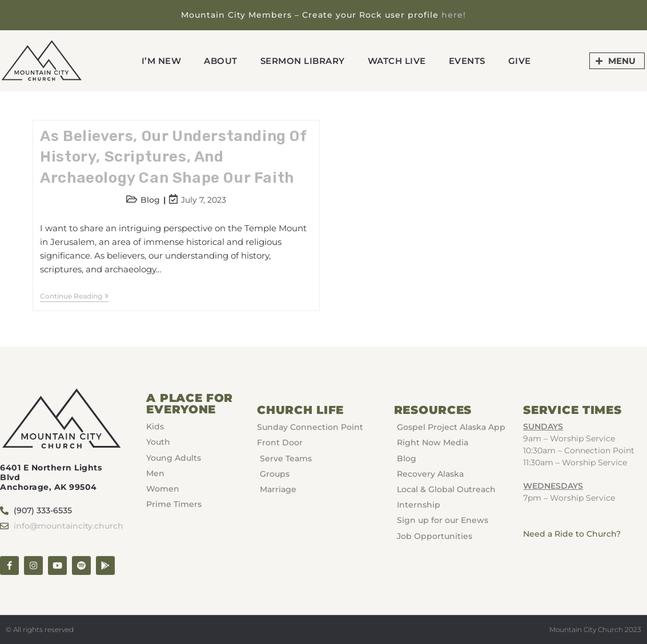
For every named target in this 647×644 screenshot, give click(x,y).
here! (454, 15)
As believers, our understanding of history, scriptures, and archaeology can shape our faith (173, 157)
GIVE (520, 61)
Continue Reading (74, 296)
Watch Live (397, 61)
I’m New (162, 61)
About (221, 61)
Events (467, 61)
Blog (150, 200)
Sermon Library (303, 61)
